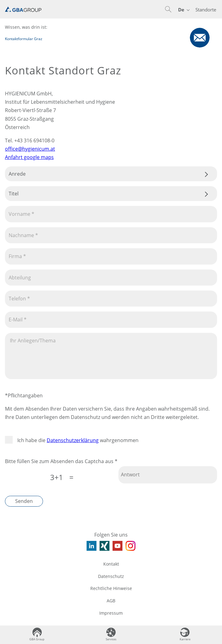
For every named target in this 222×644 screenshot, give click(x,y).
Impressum (111, 613)
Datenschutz (111, 576)
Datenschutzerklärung (73, 440)
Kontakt (111, 564)
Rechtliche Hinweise (111, 588)
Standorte (206, 10)
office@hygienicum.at (30, 149)
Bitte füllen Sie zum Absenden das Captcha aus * (61, 461)
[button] (168, 9)
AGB (111, 601)
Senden (24, 501)
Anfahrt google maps (29, 157)
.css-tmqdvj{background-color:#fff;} (111, 174)
